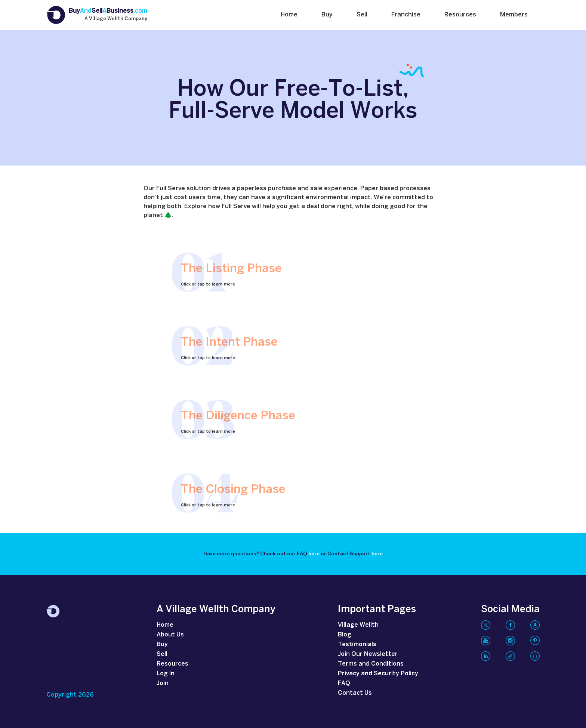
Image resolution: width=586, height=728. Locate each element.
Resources (460, 15)
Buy (327, 15)
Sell (362, 15)
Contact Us (355, 693)
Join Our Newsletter (368, 654)
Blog (345, 635)
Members (514, 15)
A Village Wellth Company (116, 19)
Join (163, 683)
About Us (170, 635)
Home (289, 15)
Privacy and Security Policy (378, 674)
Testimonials (357, 644)
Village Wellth (358, 625)
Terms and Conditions (371, 664)
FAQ (344, 683)
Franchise (406, 15)
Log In (166, 674)
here (314, 554)
